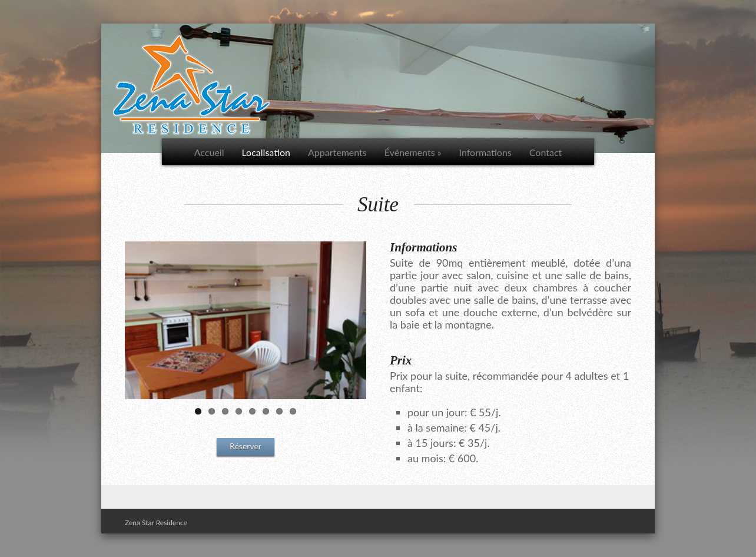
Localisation (266, 152)
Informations (485, 152)
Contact (546, 152)
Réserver (246, 446)
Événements (413, 152)
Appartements (337, 152)
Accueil (209, 152)
